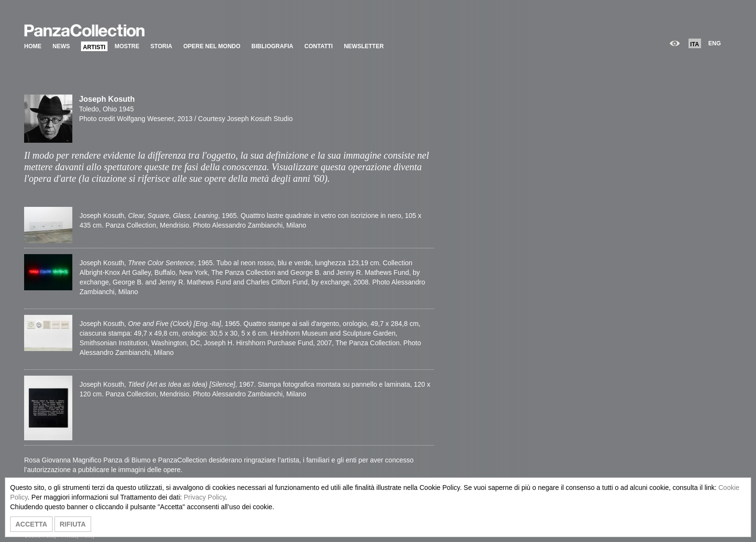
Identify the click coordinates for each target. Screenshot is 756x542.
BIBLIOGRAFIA (273, 46)
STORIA (161, 46)
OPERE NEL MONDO (212, 46)
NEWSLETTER (364, 46)
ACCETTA (31, 524)
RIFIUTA (73, 524)
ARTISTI (94, 47)
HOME (33, 46)
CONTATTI (318, 46)
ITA (695, 44)
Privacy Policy (204, 497)
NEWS (61, 46)
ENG (715, 43)
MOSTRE (127, 46)
